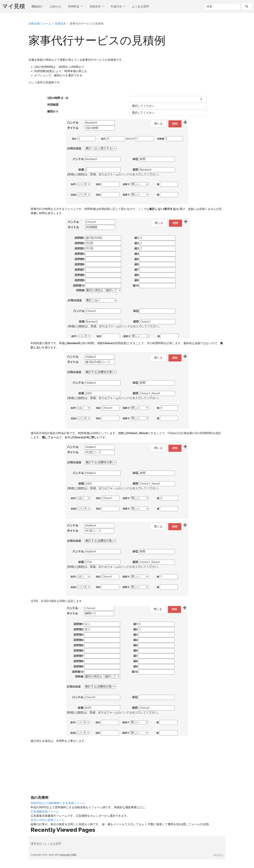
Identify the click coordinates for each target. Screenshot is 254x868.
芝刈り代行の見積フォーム (48, 820)
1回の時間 (58, 98)
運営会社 (36, 844)
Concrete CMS (68, 855)
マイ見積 (14, 6)
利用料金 (74, 6)
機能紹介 (37, 6)
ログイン (218, 855)
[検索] (222, 7)
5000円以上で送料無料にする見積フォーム (58, 803)
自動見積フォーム (40, 24)
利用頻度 (53, 105)
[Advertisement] (127, 771)
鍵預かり (53, 111)
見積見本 (95, 6)
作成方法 (117, 6)
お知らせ (55, 6)
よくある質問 (140, 6)
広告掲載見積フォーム (45, 812)
